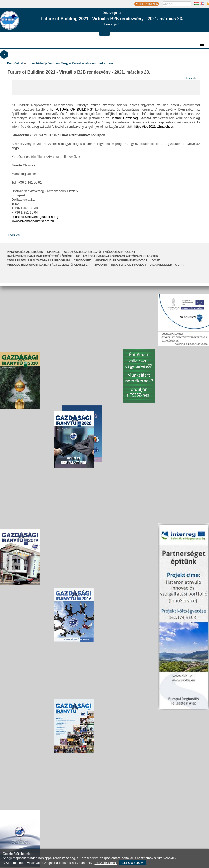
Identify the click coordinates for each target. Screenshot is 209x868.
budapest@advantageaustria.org (35, 217)
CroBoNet (82, 260)
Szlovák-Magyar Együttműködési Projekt (100, 252)
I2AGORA (100, 265)
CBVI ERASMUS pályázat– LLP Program (38, 260)
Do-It (156, 260)
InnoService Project (129, 265)
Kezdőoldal (15, 63)
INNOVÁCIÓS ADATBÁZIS (25, 252)
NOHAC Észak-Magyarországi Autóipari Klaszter (117, 256)
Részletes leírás (106, 863)
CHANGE (53, 252)
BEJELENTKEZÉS (147, 4)
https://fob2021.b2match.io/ (154, 127)
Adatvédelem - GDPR (167, 265)
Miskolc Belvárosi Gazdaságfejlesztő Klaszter (48, 265)
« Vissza (14, 235)
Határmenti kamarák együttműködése (39, 256)
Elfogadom (133, 863)
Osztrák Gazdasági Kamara (131, 118)
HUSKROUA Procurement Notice (121, 260)
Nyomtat (192, 78)
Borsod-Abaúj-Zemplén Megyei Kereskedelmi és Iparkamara (70, 63)
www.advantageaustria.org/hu (33, 221)
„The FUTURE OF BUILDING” (70, 110)
